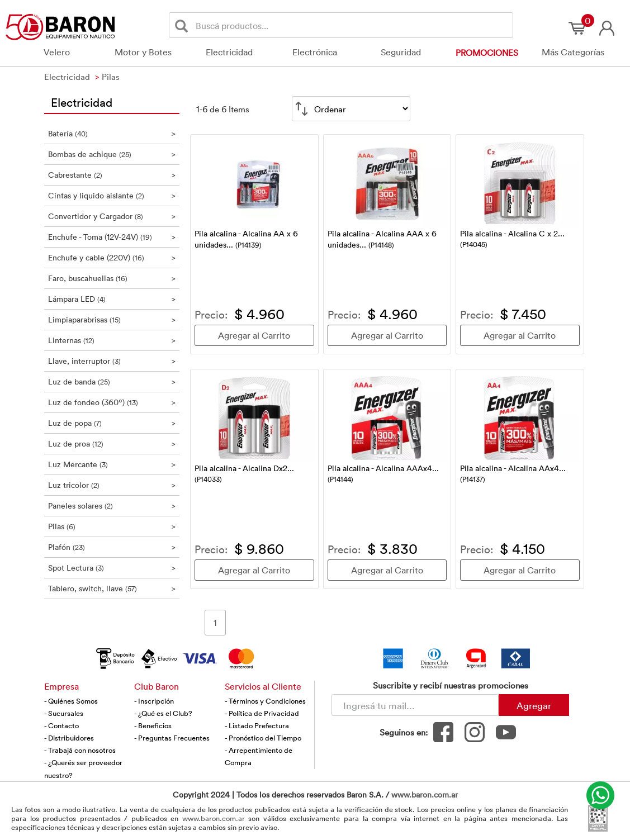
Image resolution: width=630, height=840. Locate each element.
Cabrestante (112, 175)
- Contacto (61, 725)
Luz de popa (112, 423)
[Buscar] (184, 25)
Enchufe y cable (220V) (112, 257)
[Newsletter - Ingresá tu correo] (415, 705)
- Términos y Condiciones (265, 701)
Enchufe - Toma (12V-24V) (112, 237)
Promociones (487, 53)
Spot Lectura (112, 568)
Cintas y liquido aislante (112, 195)
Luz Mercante (112, 464)
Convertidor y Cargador (112, 216)
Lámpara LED (112, 299)
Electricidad (229, 52)
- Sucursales (64, 713)
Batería (112, 133)
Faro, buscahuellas (112, 278)
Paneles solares (112, 506)
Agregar (534, 705)
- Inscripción (154, 701)
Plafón (112, 547)
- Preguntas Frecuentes (172, 738)
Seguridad (401, 52)
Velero (57, 52)
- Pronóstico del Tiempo (263, 738)
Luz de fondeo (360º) (112, 402)
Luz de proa (112, 443)
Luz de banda (112, 381)
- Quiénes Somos (71, 701)
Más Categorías (573, 52)
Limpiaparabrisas (112, 319)
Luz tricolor (112, 485)
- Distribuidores (69, 738)
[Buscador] (352, 25)
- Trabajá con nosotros (80, 750)
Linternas (112, 340)
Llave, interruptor (112, 361)
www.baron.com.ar (425, 794)
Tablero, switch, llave (112, 588)
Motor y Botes (143, 52)
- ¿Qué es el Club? (163, 713)
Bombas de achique (112, 154)
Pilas (112, 526)
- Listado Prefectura (257, 725)
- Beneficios (153, 725)
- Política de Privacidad (262, 713)
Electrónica (315, 52)
